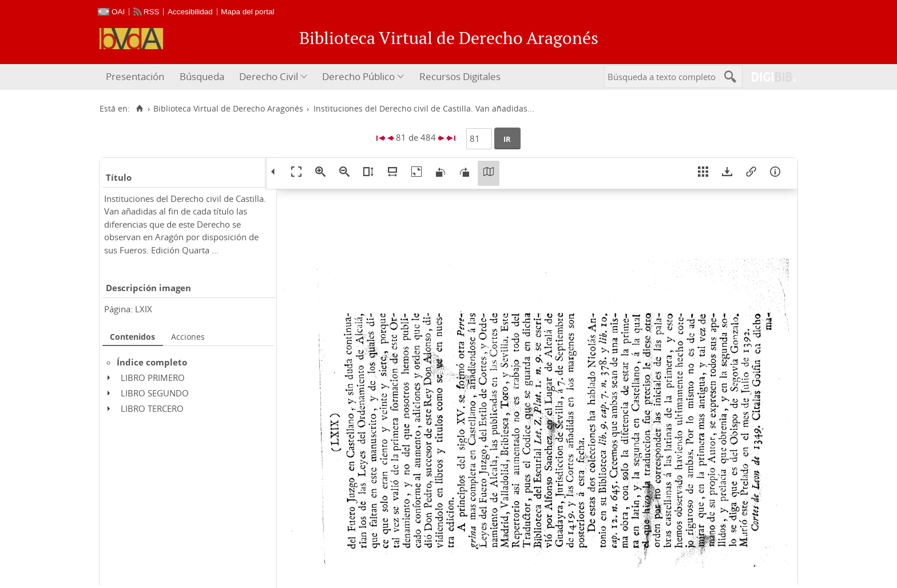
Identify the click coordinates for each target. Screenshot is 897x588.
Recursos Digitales (460, 76)
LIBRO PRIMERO (153, 378)
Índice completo (152, 362)
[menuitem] (136, 77)
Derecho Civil (269, 76)
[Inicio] (139, 109)
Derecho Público (358, 76)
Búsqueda (202, 76)
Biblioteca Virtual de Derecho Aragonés (228, 109)
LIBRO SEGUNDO (155, 393)
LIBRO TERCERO (152, 408)
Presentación (135, 76)
